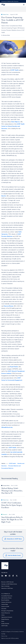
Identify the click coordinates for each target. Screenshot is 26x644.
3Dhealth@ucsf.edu (7, 427)
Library (3, 615)
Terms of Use (4, 636)
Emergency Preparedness (7, 611)
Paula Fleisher (14, 367)
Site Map (3, 634)
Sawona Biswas (9, 306)
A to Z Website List (6, 594)
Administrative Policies (6, 598)
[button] (20, 4)
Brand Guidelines (5, 600)
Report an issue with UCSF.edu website (10, 638)
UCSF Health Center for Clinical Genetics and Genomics (13, 126)
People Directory (5, 619)
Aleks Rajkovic (15, 122)
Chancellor (4, 609)
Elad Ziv (4, 196)
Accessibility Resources (7, 596)
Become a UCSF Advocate (7, 582)
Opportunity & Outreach (7, 617)
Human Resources (6, 613)
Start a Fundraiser (5, 586)
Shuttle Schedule (5, 624)
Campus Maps (5, 604)
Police (3, 621)
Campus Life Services (6, 602)
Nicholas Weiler (6, 35)
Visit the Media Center (14, 555)
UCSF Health (15, 70)
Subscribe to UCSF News (14, 539)
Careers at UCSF (5, 606)
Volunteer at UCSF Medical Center (9, 584)
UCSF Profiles (5, 626)
